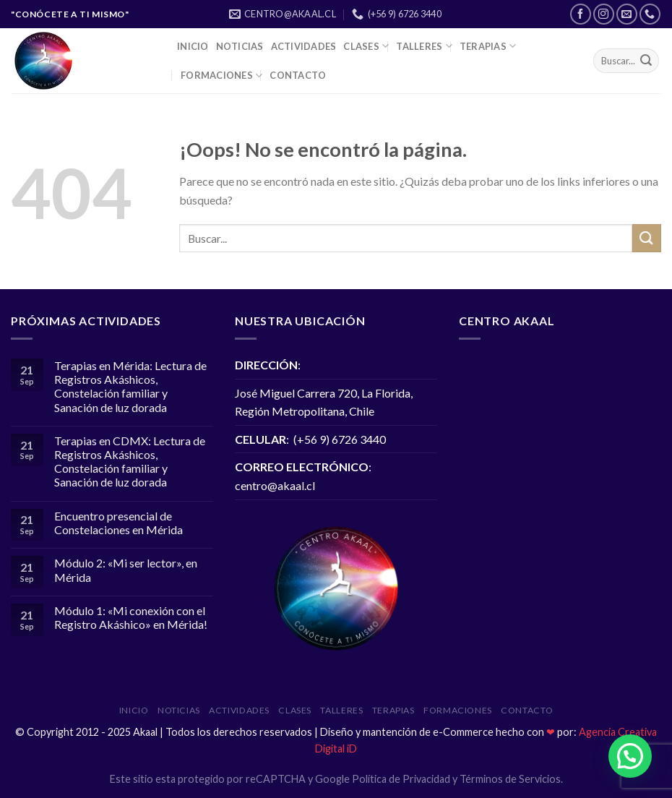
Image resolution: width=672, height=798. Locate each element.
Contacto (298, 75)
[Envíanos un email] (627, 14)
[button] (630, 756)
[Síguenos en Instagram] (604, 14)
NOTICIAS (240, 46)
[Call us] (650, 14)
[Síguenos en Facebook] (581, 14)
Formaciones (221, 76)
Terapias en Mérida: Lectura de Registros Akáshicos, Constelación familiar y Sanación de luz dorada (130, 386)
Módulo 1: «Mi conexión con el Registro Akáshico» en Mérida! (131, 617)
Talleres (424, 46)
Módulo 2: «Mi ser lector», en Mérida (126, 570)
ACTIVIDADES (304, 46)
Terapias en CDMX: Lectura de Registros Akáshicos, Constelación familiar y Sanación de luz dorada (130, 462)
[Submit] (646, 61)
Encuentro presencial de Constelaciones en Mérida (119, 523)
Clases (366, 46)
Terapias (488, 46)
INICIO (193, 46)
